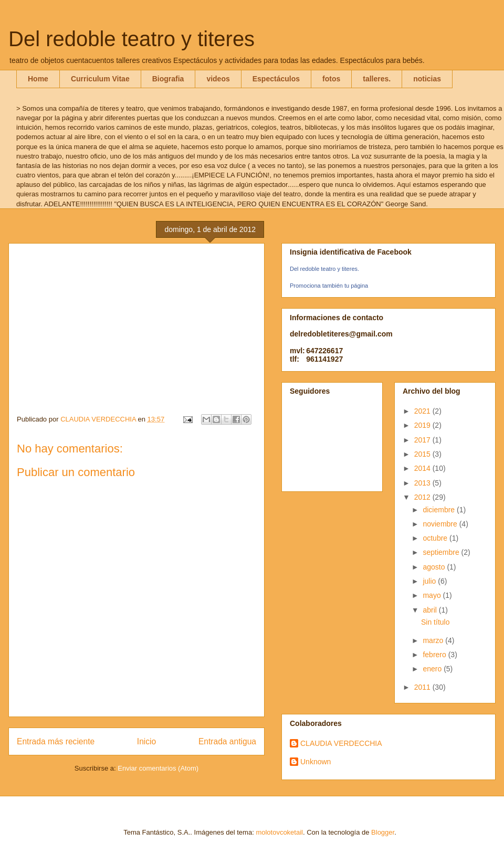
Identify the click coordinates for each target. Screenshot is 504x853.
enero (433, 669)
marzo (434, 640)
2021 (423, 411)
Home (38, 79)
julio (430, 581)
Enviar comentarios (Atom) (158, 768)
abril (430, 610)
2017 (423, 440)
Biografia (168, 79)
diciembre (440, 510)
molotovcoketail (279, 832)
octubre (436, 538)
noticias (427, 79)
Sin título (435, 622)
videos (218, 79)
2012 (423, 497)
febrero (435, 655)
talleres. (377, 79)
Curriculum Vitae (100, 79)
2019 (423, 425)
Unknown (316, 762)
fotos (331, 79)
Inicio (146, 741)
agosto (435, 567)
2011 (423, 687)
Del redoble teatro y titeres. (324, 269)
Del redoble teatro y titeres (132, 39)
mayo (433, 595)
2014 (423, 468)
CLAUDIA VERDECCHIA (341, 743)
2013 (423, 483)
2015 (423, 454)
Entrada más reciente (56, 741)
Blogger (383, 832)
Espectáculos (276, 79)
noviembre (441, 524)
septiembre (442, 552)
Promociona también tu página (329, 286)
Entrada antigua (227, 741)
